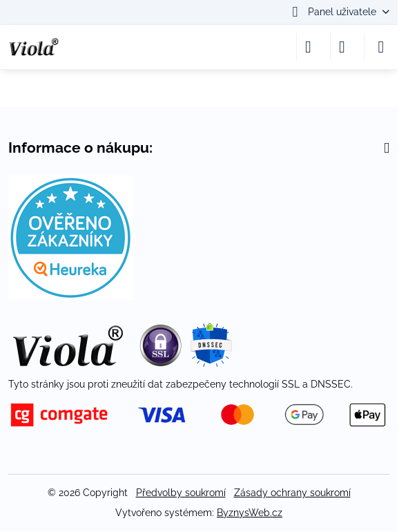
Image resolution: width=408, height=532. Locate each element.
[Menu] (381, 47)
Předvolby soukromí (181, 493)
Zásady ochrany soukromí (292, 493)
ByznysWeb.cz (250, 513)
